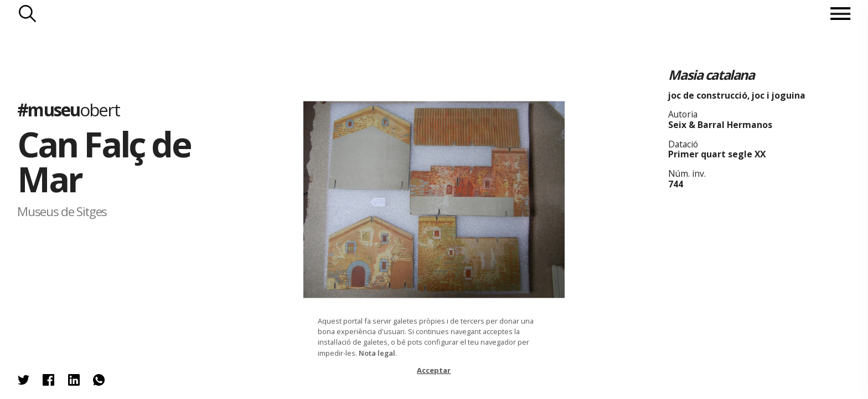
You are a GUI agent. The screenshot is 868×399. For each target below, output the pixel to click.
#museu (68, 109)
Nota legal (377, 353)
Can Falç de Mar (104, 161)
